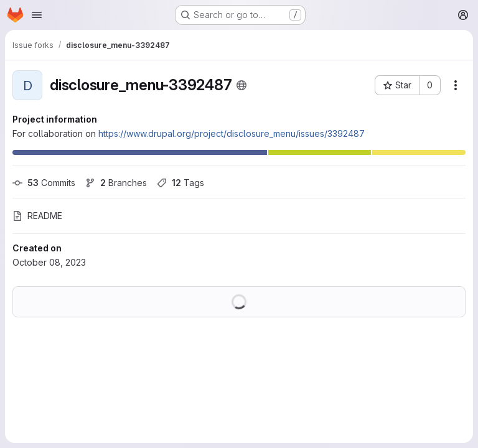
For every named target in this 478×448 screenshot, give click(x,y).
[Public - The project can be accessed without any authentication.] (241, 85)
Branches (116, 183)
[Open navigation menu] (37, 15)
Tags (180, 183)
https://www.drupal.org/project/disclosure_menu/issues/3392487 (232, 133)
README (37, 216)
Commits (44, 183)
